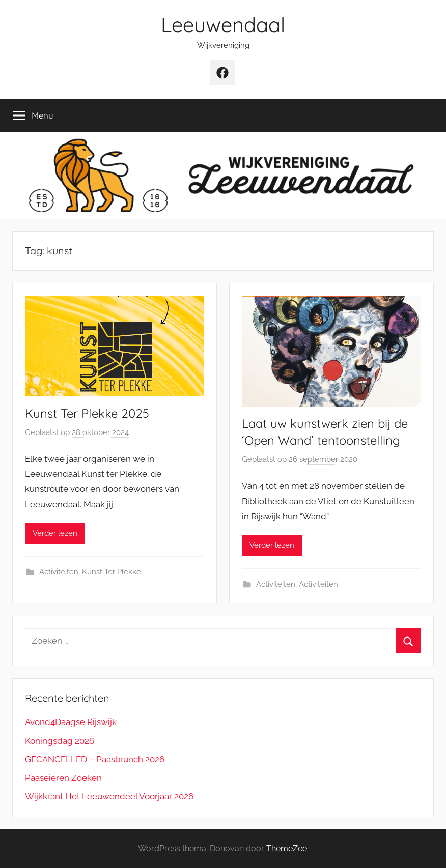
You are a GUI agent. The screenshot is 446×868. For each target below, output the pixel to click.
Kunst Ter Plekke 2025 (87, 413)
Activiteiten (59, 572)
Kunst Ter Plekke (111, 572)
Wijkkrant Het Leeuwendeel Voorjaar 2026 (109, 796)
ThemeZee (287, 848)
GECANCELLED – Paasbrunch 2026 (95, 759)
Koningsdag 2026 (60, 741)
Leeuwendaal (223, 24)
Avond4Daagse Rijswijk (71, 722)
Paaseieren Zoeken (63, 778)
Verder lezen (55, 533)
